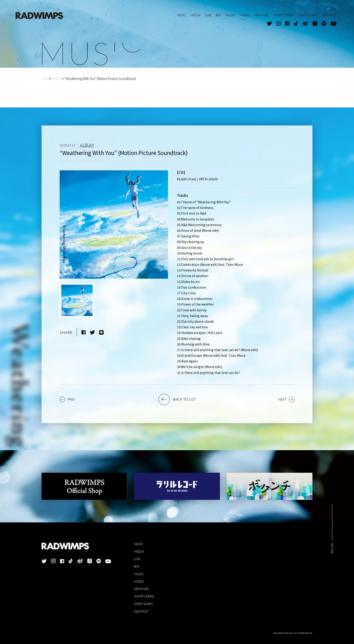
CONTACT (141, 611)
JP (328, 9)
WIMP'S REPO (144, 596)
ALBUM (87, 145)
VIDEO (139, 581)
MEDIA (139, 551)
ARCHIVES (141, 589)
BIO (137, 566)
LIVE (137, 559)
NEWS (138, 544)
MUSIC (139, 574)
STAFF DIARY (143, 604)
